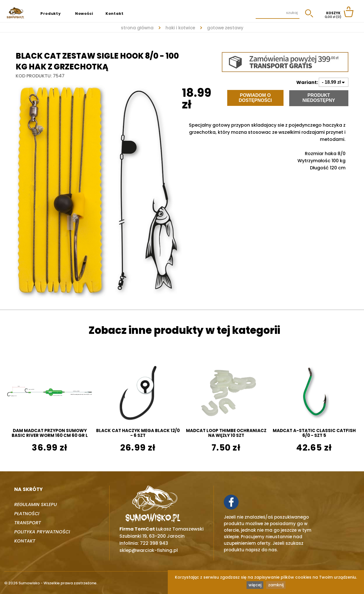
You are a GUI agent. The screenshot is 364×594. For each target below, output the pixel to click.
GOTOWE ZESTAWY (225, 28)
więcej (255, 585)
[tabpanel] (99, 189)
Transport (28, 523)
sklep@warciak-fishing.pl (149, 550)
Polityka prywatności (42, 532)
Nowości (84, 14)
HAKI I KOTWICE (180, 28)
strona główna (137, 28)
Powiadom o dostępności (255, 98)
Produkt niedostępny (319, 98)
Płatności (27, 514)
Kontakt (115, 14)
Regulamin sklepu (36, 504)
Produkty (50, 14)
